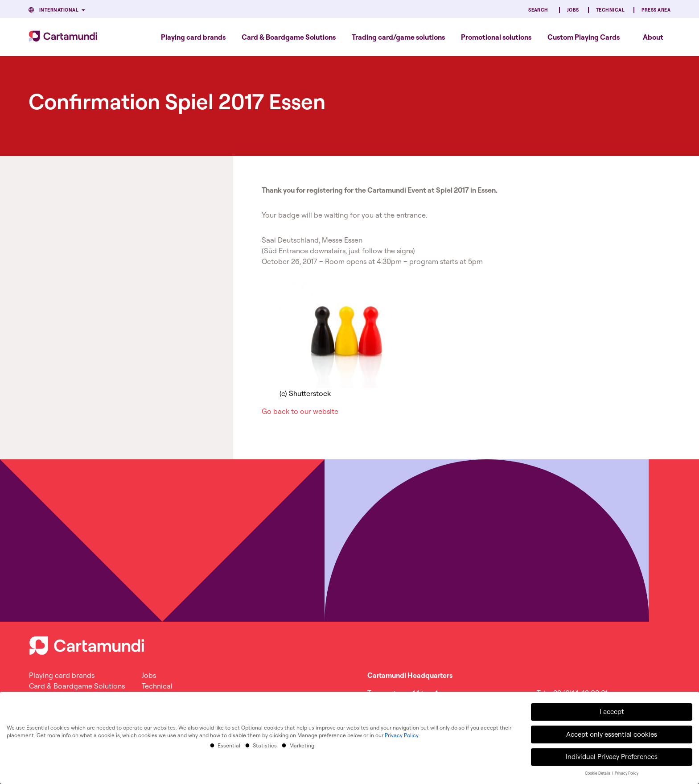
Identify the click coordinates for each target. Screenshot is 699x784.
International (59, 10)
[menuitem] (193, 37)
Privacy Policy (401, 733)
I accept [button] (612, 709)
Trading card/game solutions (398, 37)
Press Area (656, 10)
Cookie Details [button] (598, 771)
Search (538, 10)
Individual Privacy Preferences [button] (612, 754)
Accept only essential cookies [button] (612, 732)
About (653, 37)
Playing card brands (193, 37)
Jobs (573, 10)
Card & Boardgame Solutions (289, 37)
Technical (610, 10)
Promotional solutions (496, 37)
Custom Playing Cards (584, 37)
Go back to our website (300, 411)
